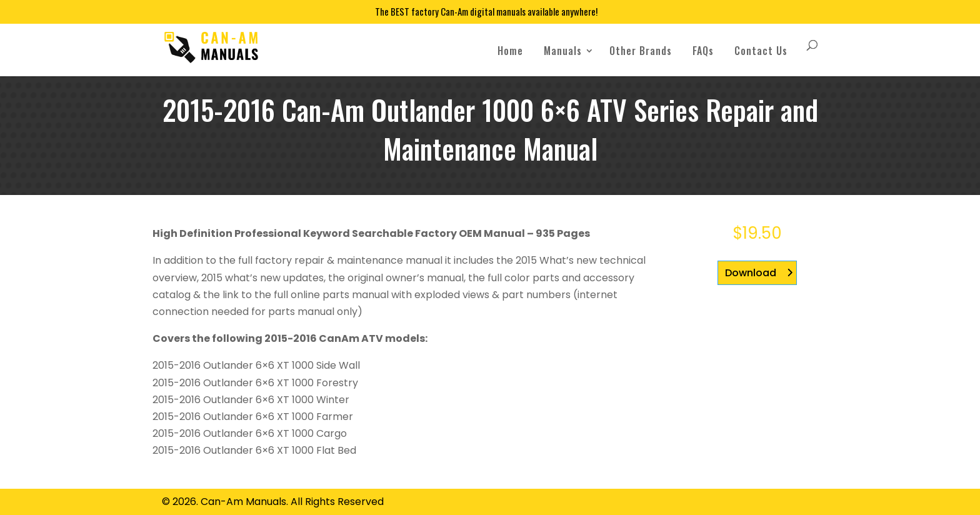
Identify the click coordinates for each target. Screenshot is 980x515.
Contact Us (761, 51)
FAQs (703, 51)
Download (751, 273)
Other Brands (641, 51)
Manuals (563, 51)
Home (510, 51)
